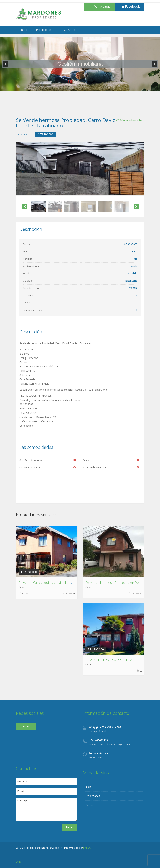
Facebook (131, 6)
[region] (80, 64)
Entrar (19, 862)
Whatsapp (101, 6)
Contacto (70, 30)
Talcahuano (23, 134)
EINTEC (87, 848)
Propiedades (44, 30)
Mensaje (47, 809)
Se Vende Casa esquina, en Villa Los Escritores (52, 583)
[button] (5, 64)
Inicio (24, 30)
